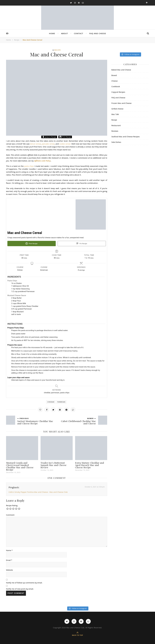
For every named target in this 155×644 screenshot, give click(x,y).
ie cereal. (67, 144)
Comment (10, 514)
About (64, 33)
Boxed (114, 75)
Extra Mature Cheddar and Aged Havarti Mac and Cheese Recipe (90, 465)
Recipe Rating (12, 505)
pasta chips (29, 166)
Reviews (115, 131)
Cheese (114, 81)
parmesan (61, 401)
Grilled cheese (117, 109)
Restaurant (116, 125)
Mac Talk (115, 114)
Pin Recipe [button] (82, 244)
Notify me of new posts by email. (20, 588)
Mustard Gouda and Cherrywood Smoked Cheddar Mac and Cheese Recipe (20, 466)
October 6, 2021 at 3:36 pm (95, 486)
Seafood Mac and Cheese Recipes (126, 137)
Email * (9, 560)
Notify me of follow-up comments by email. (24, 582)
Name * (9, 550)
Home (52, 33)
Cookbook (116, 86)
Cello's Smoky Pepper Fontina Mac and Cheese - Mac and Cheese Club (38, 492)
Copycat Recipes (118, 92)
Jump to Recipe (49, 137)
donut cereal (35, 144)
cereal (52, 144)
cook (61, 144)
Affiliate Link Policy (42, 161)
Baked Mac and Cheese (121, 70)
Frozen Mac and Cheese (121, 103)
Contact (78, 33)
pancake (45, 144)
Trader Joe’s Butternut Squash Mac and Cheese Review (54, 465)
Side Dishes (116, 142)
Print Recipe (65, 137)
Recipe (17, 40)
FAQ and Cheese (98, 33)
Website (9, 569)
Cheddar (51, 401)
